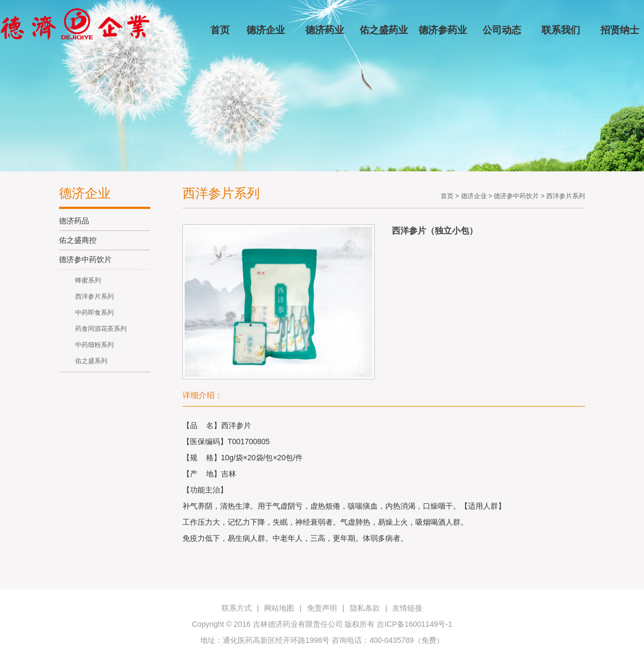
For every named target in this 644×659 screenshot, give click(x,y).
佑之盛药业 (384, 30)
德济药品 (74, 221)
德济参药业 (443, 30)
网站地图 (279, 608)
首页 (220, 30)
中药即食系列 (94, 313)
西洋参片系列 (94, 296)
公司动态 (502, 30)
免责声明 (322, 608)
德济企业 (266, 30)
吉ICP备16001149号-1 (414, 624)
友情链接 (407, 608)
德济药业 (325, 30)
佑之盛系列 (91, 361)
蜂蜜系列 (88, 280)
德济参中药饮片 (85, 259)
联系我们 (561, 30)
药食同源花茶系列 (101, 329)
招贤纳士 (620, 30)
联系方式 (237, 608)
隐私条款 (365, 608)
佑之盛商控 (78, 240)
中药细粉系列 (94, 345)
